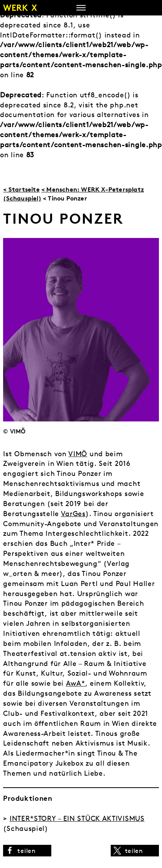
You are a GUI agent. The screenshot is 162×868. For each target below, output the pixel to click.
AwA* (76, 683)
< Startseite (21, 189)
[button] (27, 851)
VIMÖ (78, 454)
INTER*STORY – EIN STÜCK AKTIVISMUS (77, 818)
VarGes (73, 514)
